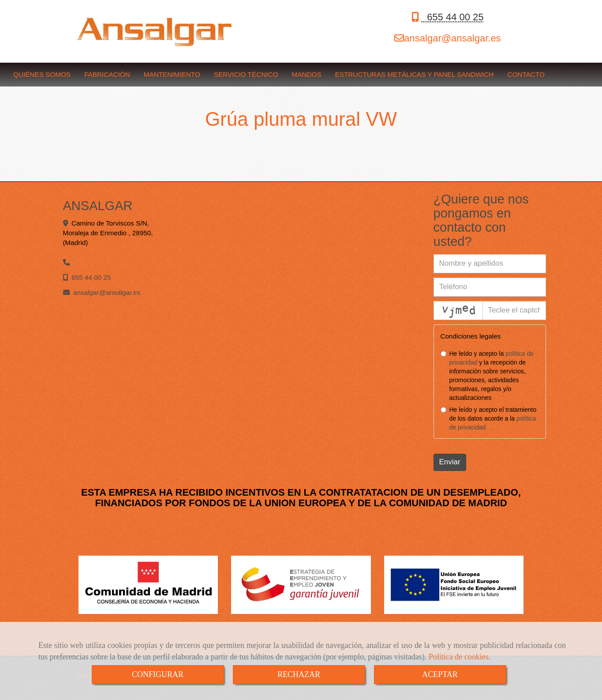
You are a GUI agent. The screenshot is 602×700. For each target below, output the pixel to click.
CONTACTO (526, 74)
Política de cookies (459, 657)
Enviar (450, 462)
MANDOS (306, 74)
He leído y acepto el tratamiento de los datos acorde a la (489, 418)
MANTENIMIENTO (172, 74)
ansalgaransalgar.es (452, 38)
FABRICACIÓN (107, 74)
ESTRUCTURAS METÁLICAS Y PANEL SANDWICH (415, 74)
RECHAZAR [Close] (299, 674)
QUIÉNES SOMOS (42, 74)
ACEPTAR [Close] (440, 674)
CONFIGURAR (158, 674)
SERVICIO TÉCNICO (246, 74)
